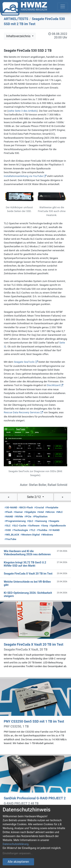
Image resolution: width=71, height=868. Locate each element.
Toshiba (42, 530)
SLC (8, 525)
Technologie (20, 530)
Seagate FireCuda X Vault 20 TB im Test (34, 644)
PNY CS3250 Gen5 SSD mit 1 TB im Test (34, 721)
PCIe (28, 516)
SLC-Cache (19, 525)
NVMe (19, 516)
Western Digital (30, 535)
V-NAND (54, 530)
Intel (40, 512)
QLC (30, 521)
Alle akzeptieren (18, 862)
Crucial (39, 507)
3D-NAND (11, 507)
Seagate (54, 521)
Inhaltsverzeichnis (19, 36)
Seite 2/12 (34, 497)
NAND (9, 516)
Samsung (41, 521)
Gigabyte (30, 512)
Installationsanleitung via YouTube (23, 176)
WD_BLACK (12, 535)
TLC (32, 530)
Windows (47, 535)
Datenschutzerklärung (16, 844)
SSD (8, 530)
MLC (59, 512)
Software (34, 525)
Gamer (18, 512)
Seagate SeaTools (24, 362)
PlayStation (40, 516)
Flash (8, 512)
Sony (44, 525)
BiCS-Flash (26, 507)
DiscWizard (53, 385)
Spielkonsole (58, 525)
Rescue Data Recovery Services (22, 412)
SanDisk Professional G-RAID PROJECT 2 (35, 798)
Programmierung (15, 521)
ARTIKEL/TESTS (16, 19)
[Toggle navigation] (63, 6)
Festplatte (52, 507)
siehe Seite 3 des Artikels (22, 111)
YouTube (10, 539)
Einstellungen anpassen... (18, 853)
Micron (50, 512)
